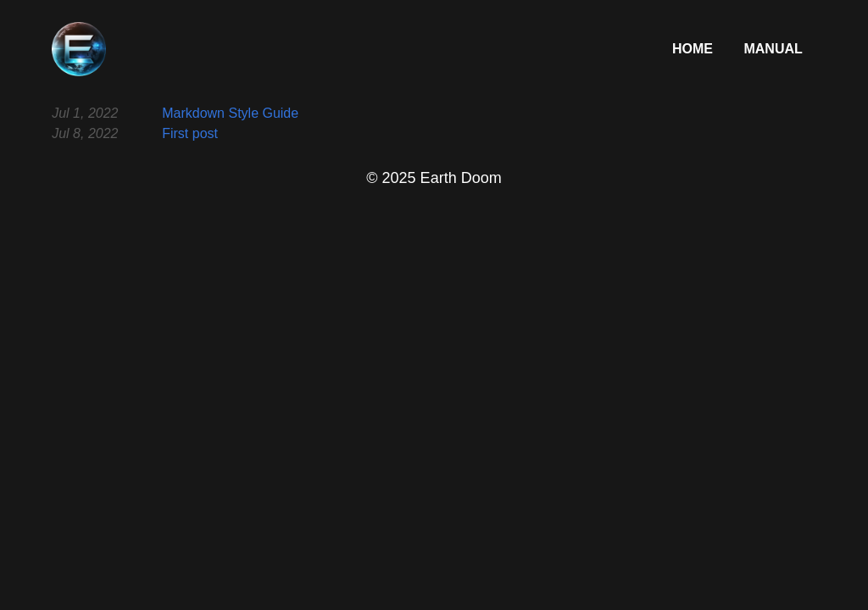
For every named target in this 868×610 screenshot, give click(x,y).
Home (694, 49)
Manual (773, 49)
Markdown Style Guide (230, 113)
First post (190, 133)
